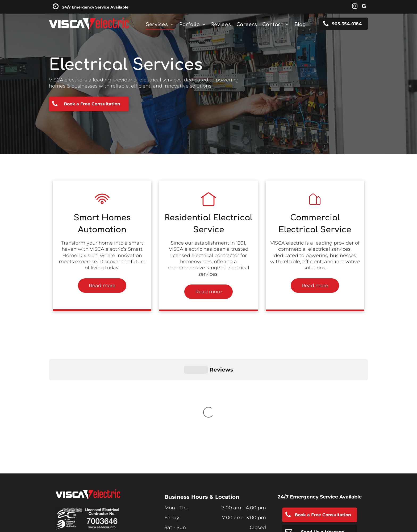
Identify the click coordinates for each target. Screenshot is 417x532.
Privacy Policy (68, 457)
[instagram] (355, 7)
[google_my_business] (364, 7)
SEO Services (205, 511)
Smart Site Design (167, 511)
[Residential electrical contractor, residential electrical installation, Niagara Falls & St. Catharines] (102, 205)
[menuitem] (160, 24)
